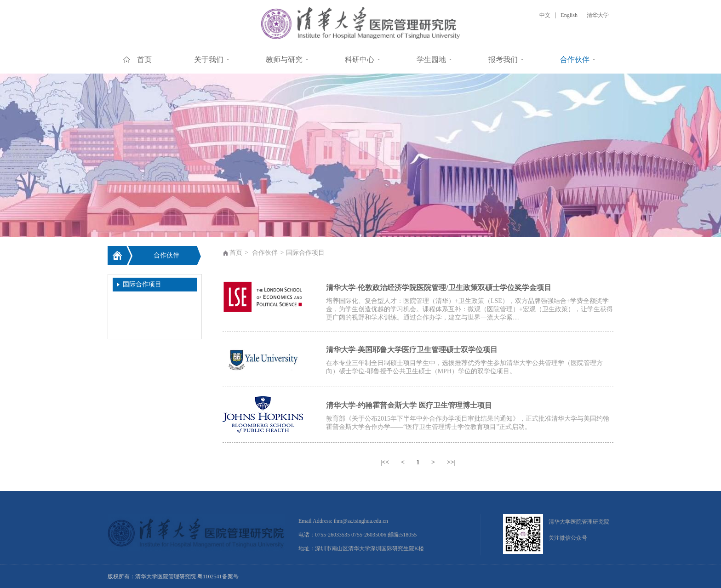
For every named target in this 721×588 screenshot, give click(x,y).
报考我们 (503, 60)
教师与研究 (284, 60)
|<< (385, 462)
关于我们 (209, 60)
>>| (451, 462)
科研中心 (360, 60)
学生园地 (431, 60)
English (569, 15)
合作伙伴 (575, 60)
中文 (545, 15)
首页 (144, 60)
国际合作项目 (142, 284)
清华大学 (598, 15)
